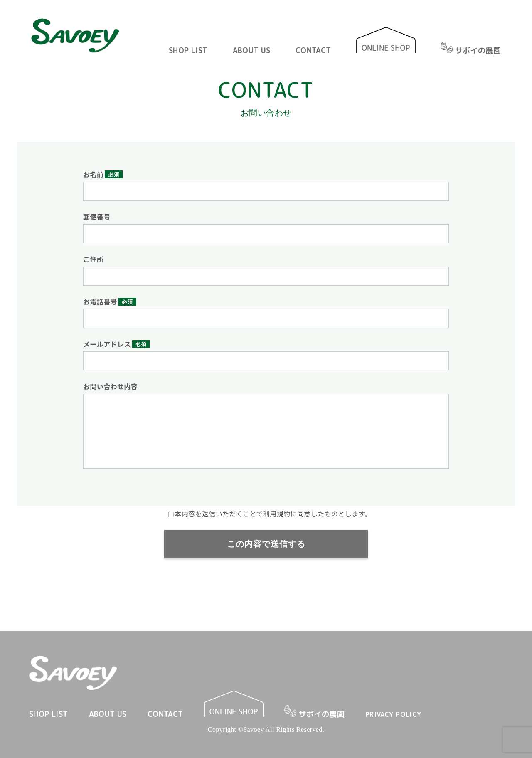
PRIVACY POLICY (393, 714)
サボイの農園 (471, 49)
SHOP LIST (188, 51)
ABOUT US (252, 51)
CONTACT (313, 51)
